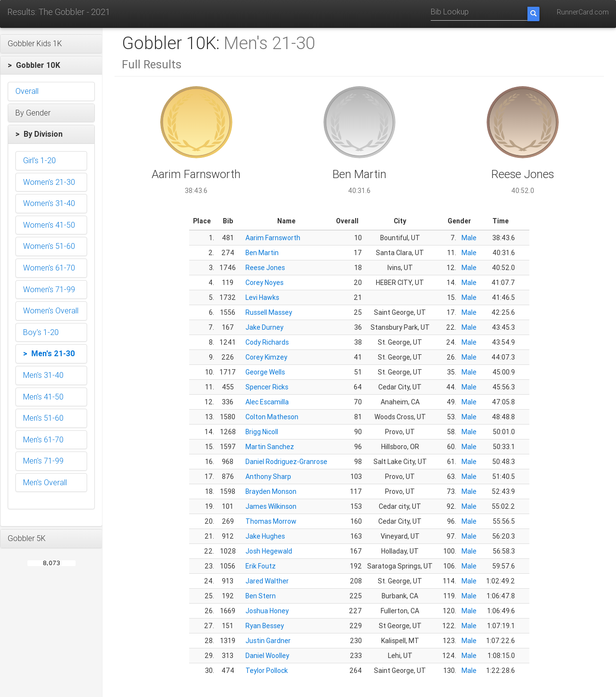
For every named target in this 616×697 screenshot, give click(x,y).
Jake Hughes (265, 536)
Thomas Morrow (271, 521)
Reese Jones (265, 268)
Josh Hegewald (269, 551)
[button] (51, 44)
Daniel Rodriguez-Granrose (286, 462)
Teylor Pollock (267, 671)
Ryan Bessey (265, 626)
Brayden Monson (271, 491)
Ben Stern (261, 596)
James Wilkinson (271, 506)
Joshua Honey (267, 611)
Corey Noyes (264, 283)
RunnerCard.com (583, 12)
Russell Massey (269, 312)
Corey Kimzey (266, 357)
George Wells (265, 372)
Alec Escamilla (267, 402)
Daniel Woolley (267, 656)
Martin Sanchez (270, 447)
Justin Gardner (268, 641)
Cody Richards (267, 342)
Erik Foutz (261, 566)
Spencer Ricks (267, 387)
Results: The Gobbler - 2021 (59, 12)
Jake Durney (264, 327)
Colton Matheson (272, 417)
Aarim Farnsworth (273, 238)
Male (469, 238)
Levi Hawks (262, 297)
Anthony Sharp (268, 477)
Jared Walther (267, 581)
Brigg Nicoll (262, 432)
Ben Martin (262, 253)
